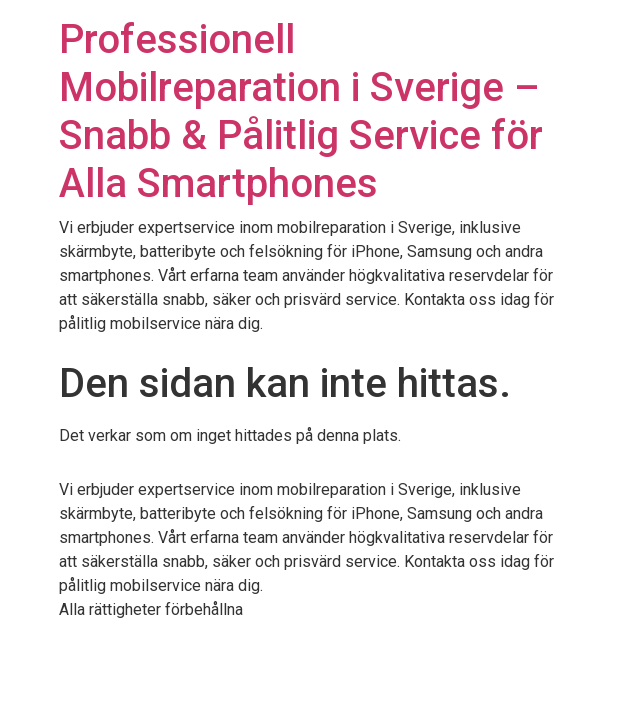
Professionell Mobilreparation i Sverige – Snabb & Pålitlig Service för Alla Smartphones (301, 111)
